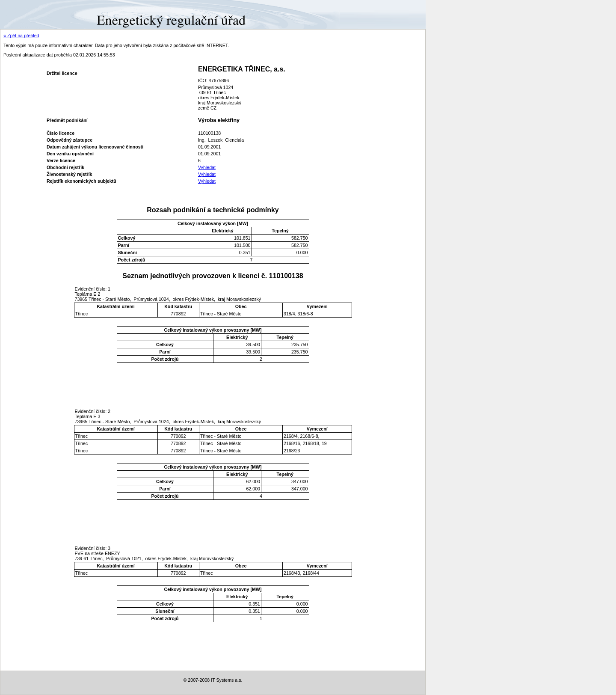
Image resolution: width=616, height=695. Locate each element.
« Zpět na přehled (21, 36)
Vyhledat (207, 167)
